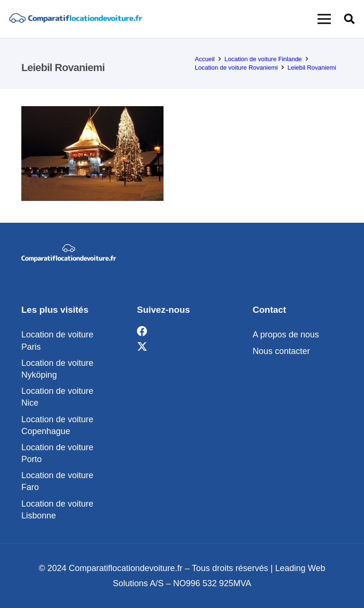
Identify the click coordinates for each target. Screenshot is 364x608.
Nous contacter (281, 351)
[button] (324, 19)
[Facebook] (142, 331)
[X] (142, 347)
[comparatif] (75, 19)
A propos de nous (286, 335)
